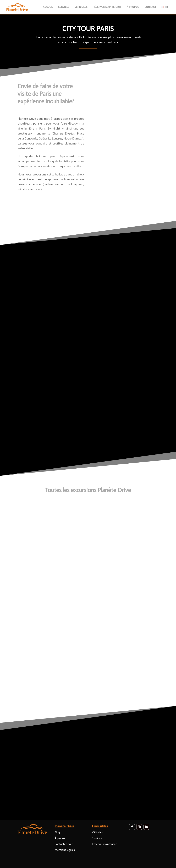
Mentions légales (65, 850)
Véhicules (97, 832)
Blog (57, 832)
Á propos (60, 838)
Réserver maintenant (104, 844)
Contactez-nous (64, 844)
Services (97, 838)
